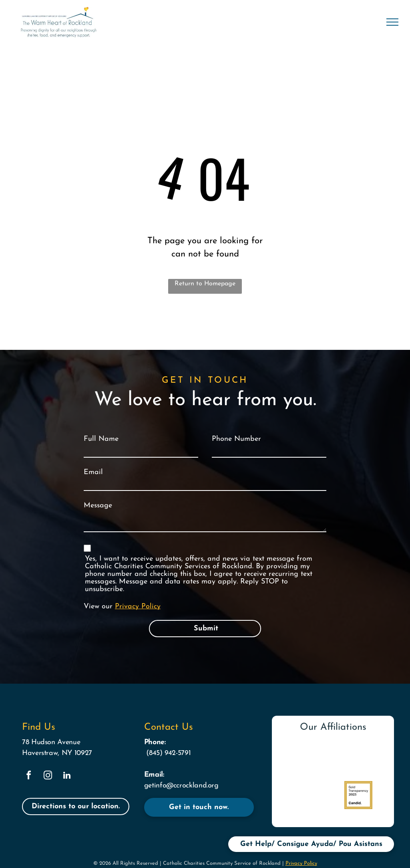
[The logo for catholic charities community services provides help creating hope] (307, 759)
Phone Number (236, 439)
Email (93, 472)
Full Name (101, 439)
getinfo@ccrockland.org (181, 786)
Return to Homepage (205, 284)
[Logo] (359, 759)
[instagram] (48, 776)
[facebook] (28, 776)
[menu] (392, 22)
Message (98, 506)
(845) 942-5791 (168, 753)
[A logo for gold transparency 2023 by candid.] (359, 795)
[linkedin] (67, 776)
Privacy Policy (138, 607)
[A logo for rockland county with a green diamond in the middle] (307, 795)
